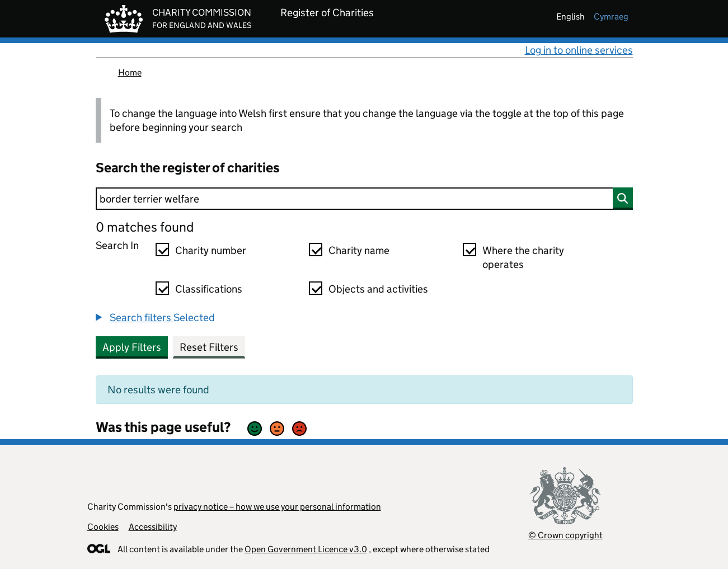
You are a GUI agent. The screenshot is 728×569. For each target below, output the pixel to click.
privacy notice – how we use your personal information (277, 507)
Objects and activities (378, 289)
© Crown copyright (565, 535)
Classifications (209, 289)
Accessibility (153, 527)
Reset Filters (209, 347)
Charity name (359, 250)
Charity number (211, 250)
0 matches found (145, 227)
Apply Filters (132, 347)
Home (130, 72)
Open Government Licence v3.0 (306, 549)
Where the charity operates (523, 257)
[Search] (364, 199)
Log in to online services (579, 50)
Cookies (103, 527)
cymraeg (611, 17)
